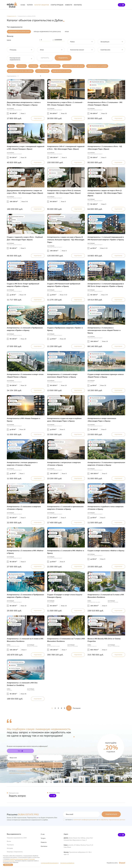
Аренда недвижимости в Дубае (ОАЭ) (47, 32)
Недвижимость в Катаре (61, 71)
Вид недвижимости (14, 834)
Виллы (11, 66)
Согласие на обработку (67, 863)
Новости (44, 842)
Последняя (77, 708)
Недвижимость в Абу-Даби (73, 66)
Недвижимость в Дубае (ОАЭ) (19, 32)
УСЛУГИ (30, 5)
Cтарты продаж (57, 5)
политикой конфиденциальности (29, 771)
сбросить (45, 58)
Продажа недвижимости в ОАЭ (17, 838)
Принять (8, 865)
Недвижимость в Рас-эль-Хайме (20, 71)
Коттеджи (33, 66)
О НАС (23, 5)
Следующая (69, 708)
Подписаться (111, 814)
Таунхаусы (21, 66)
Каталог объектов (42, 5)
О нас (43, 834)
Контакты (44, 846)
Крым (67, 32)
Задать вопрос (17, 796)
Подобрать (63, 58)
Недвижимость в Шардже (97, 66)
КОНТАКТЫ (78, 5)
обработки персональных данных (19, 859)
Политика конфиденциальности (49, 863)
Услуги (43, 838)
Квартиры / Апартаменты (50, 66)
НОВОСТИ (69, 5)
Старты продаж (42, 71)
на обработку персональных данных (112, 820)
